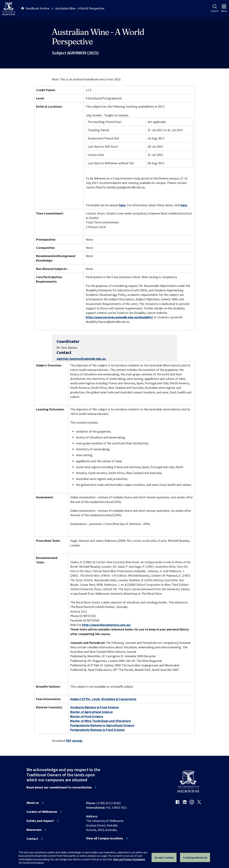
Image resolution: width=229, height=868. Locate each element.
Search (215, 8)
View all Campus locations (105, 838)
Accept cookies (164, 857)
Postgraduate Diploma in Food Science (97, 730)
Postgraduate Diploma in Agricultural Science (102, 725)
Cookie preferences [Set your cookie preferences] (195, 857)
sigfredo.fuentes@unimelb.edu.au (81, 359)
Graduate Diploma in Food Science (94, 707)
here (122, 205)
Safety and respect (40, 821)
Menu (224, 8)
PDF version (74, 741)
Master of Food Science (87, 716)
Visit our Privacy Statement (129, 859)
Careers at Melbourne (42, 812)
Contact (32, 839)
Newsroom (34, 830)
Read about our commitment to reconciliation (59, 787)
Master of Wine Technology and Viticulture (100, 721)
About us (33, 803)
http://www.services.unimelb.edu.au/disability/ (119, 317)
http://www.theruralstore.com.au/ (106, 625)
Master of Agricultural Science (91, 712)
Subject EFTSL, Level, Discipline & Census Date (103, 699)
